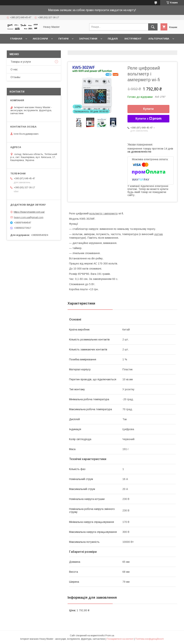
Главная (16, 39)
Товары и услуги (21, 62)
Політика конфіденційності (149, 639)
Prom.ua (110, 636)
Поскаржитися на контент (120, 639)
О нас (14, 69)
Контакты (17, 48)
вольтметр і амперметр (104, 213)
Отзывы (15, 77)
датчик (158, 234)
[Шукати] (153, 27)
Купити (149, 109)
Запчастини (88, 39)
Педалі (113, 39)
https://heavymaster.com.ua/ (29, 212)
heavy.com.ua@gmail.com (29, 217)
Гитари (63, 39)
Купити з (148, 119)
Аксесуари (40, 39)
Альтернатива (159, 39)
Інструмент (133, 39)
